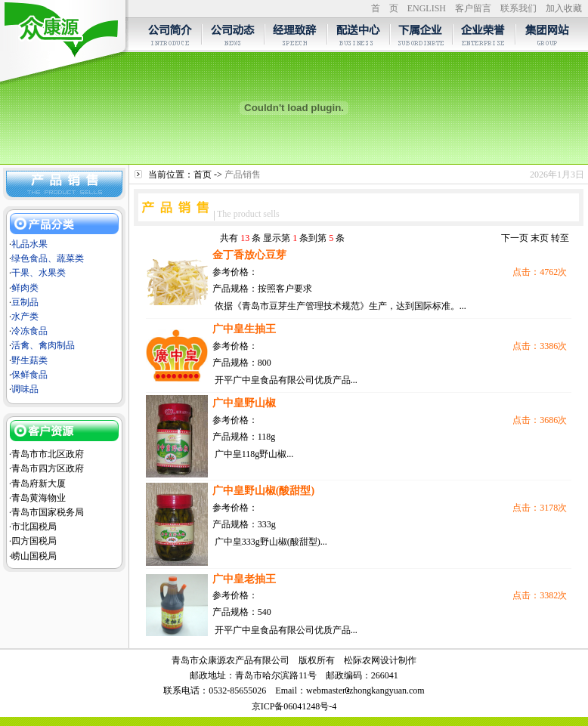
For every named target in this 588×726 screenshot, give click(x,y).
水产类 (25, 317)
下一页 (515, 238)
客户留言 (473, 8)
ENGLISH (427, 8)
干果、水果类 (39, 273)
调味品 (25, 389)
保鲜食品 (29, 375)
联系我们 (518, 8)
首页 (203, 175)
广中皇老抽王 (244, 579)
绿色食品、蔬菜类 (48, 258)
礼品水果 (29, 244)
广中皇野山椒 (244, 403)
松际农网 (362, 660)
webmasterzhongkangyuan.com (365, 690)
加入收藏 (564, 8)
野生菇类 (29, 360)
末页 (540, 238)
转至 (560, 238)
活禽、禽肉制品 (43, 345)
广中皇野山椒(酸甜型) (263, 491)
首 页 (385, 8)
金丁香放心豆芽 (249, 255)
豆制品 (25, 302)
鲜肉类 (25, 288)
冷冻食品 (29, 331)
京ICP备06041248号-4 (294, 706)
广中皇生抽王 (244, 329)
